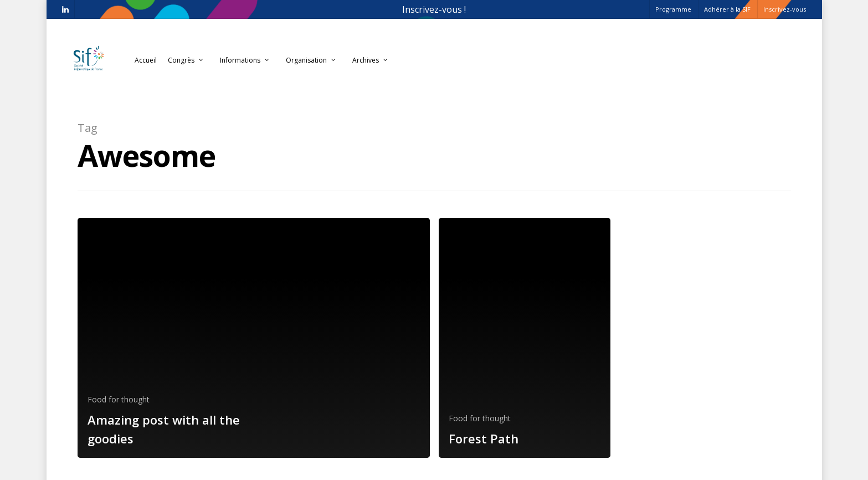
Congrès (186, 60)
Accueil (146, 60)
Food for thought (119, 399)
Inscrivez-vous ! (434, 9)
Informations (245, 60)
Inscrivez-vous (785, 9)
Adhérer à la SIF (727, 9)
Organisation (311, 60)
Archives (371, 60)
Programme (673, 9)
